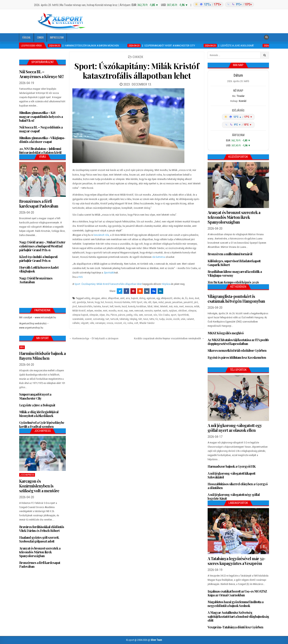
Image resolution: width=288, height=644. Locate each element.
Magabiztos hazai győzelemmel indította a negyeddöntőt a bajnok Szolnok (235, 604)
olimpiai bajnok (80, 315)
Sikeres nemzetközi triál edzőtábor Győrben (237, 350)
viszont (118, 323)
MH (22, 347)
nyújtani (173, 311)
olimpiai (192, 311)
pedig (129, 315)
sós (155, 315)
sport (174, 315)
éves (191, 298)
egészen (151, 298)
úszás (169, 319)
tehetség (124, 319)
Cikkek (40, 37)
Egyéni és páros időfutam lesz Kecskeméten (237, 357)
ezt (74, 302)
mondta (112, 311)
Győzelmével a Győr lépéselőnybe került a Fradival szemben (42, 424)
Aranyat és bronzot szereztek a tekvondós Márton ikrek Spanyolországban (40, 552)
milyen (90, 311)
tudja (162, 319)
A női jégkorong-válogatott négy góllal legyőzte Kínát (234, 496)
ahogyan (96, 298)
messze (189, 306)
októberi (183, 311)
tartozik (114, 319)
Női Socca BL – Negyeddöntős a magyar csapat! (41, 129)
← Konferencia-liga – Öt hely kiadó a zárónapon (94, 338)
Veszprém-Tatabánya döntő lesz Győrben (235, 627)
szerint (88, 319)
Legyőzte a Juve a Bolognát (37, 405)
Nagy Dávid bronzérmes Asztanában (36, 280)
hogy (97, 302)
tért (140, 319)
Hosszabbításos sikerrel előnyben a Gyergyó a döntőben (238, 486)
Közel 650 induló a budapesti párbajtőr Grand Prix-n (38, 259)
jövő (75, 306)
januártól (188, 302)
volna (130, 323)
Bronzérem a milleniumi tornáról (230, 254)
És (186, 298)
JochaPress (27, 475)
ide (145, 302)
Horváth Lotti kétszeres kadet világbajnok (39, 269)
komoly (132, 306)
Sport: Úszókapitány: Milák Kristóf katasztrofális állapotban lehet (137, 71)
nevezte (149, 311)
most (120, 311)
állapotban (113, 298)
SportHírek (183, 315)
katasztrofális (85, 306)
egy (158, 298)
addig (87, 298)
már (171, 306)
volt (136, 323)
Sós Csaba (164, 315)
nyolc (165, 311)
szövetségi (99, 319)
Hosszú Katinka (122, 302)
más (176, 306)
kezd (124, 306)
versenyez (100, 323)
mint (105, 311)
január (168, 302)
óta (108, 315)
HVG (80, 277)
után (183, 319)
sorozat (148, 315)
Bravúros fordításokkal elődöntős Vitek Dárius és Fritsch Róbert (42, 529)
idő (150, 302)
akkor (104, 298)
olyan (102, 315)
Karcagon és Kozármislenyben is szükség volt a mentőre (39, 486)
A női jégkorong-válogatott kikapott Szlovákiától (231, 475)
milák (197, 306)
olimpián (94, 315)
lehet (156, 306)
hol (102, 302)
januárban (177, 302)
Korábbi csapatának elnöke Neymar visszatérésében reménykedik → (169, 338)
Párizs (114, 315)
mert (181, 306)
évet (197, 298)
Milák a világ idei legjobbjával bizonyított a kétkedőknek (39, 414)
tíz (157, 319)
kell (112, 306)
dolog (142, 298)
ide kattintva (159, 257)
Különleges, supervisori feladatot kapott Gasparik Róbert (234, 263)
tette (152, 319)
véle (92, 323)
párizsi (122, 315)
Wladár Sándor (147, 323)
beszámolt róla (101, 235)
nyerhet (157, 311)
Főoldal (26, 37)
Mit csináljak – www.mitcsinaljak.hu (38, 317)
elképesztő (167, 298)
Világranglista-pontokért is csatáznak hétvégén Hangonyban (236, 299)
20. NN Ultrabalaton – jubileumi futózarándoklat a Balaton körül (40, 151)
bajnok (134, 298)
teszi (146, 319)
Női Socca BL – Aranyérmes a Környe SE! (41, 74)
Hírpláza (166, 284)
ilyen (155, 302)
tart (107, 319)
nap (126, 311)
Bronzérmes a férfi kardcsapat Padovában (39, 203)
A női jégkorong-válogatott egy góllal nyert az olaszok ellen (235, 428)
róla (136, 315)
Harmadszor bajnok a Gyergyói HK (232, 466)
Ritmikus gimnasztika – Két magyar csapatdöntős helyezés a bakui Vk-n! (41, 116)
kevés (118, 306)
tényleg (133, 319)
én (183, 298)
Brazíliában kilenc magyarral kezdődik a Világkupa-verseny (235, 273)
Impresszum (57, 37)
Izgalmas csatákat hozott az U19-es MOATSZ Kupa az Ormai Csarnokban (237, 593)
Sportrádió (109, 273)
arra (128, 298)
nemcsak (139, 311)
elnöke (177, 298)
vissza (110, 323)
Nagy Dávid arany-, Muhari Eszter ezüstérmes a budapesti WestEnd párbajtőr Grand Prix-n (42, 246)
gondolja (81, 302)
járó (196, 302)
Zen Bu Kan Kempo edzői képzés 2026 (233, 282)
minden (98, 311)
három (90, 302)
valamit (190, 319)
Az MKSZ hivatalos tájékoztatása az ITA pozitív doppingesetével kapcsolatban (238, 342)
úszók (176, 319)
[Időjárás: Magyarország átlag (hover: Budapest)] (223, 5)
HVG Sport (137, 302)
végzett (85, 323)
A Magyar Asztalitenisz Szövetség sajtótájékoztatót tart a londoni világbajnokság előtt (238, 616)
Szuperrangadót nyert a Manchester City (35, 396)
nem (131, 311)
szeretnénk (78, 319)
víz (125, 323)
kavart (105, 306)
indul (161, 302)
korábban (141, 306)
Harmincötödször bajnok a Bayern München (42, 356)
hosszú (109, 302)
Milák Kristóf (79, 311)
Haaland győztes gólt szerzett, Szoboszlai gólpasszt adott (39, 539)
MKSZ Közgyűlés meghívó (226, 333)
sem (141, 315)
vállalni (76, 323)
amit (122, 298)
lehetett (164, 306)
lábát (150, 306)
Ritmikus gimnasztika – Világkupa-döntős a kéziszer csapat (42, 140)
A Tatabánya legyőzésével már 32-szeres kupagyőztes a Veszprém (236, 561)
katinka (97, 306)
